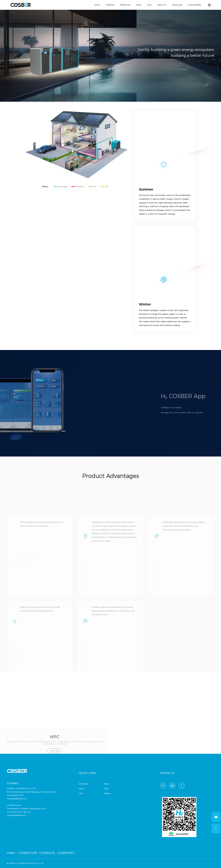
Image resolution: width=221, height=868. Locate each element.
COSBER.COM (28, 853)
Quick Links (87, 773)
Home (97, 5)
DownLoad (177, 5)
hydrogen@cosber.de (16, 815)
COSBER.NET (66, 853)
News (139, 5)
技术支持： (204, 863)
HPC (81, 793)
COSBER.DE (47, 853)
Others (107, 793)
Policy (82, 789)
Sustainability (195, 5)
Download (84, 784)
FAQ (149, 5)
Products (110, 5)
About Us (162, 5)
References (125, 5)
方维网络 (211, 863)
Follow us (167, 773)
